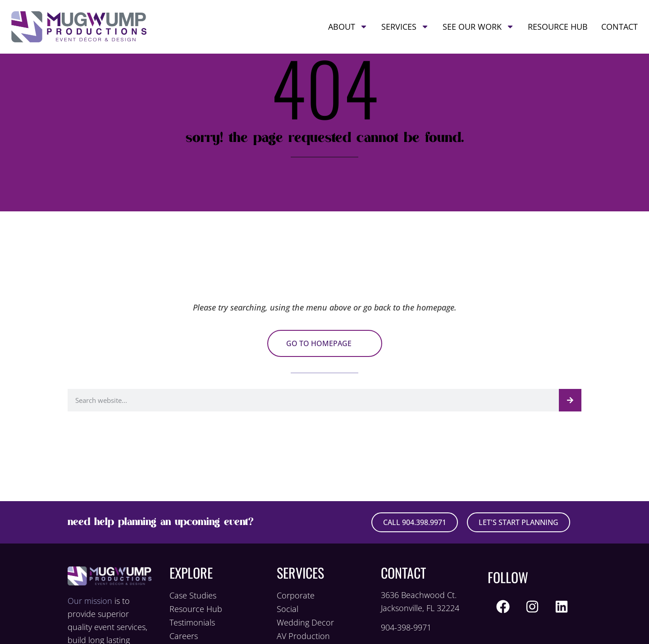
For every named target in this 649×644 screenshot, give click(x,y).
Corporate (296, 595)
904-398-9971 (406, 627)
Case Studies (193, 595)
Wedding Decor (305, 622)
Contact (619, 27)
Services (405, 27)
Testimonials (192, 622)
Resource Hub (558, 27)
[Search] (570, 400)
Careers (184, 636)
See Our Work (478, 27)
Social (288, 609)
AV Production (303, 636)
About (348, 27)
